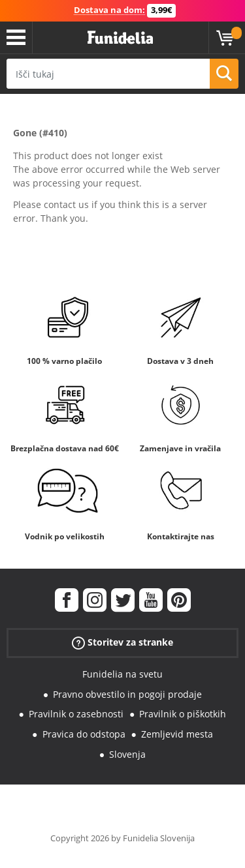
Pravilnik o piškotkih (183, 714)
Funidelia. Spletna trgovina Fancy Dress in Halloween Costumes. (120, 38)
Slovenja (127, 754)
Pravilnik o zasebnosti (76, 714)
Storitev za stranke (122, 643)
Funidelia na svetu (122, 674)
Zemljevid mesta (177, 734)
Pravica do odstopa (84, 734)
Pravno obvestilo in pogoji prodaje (127, 694)
